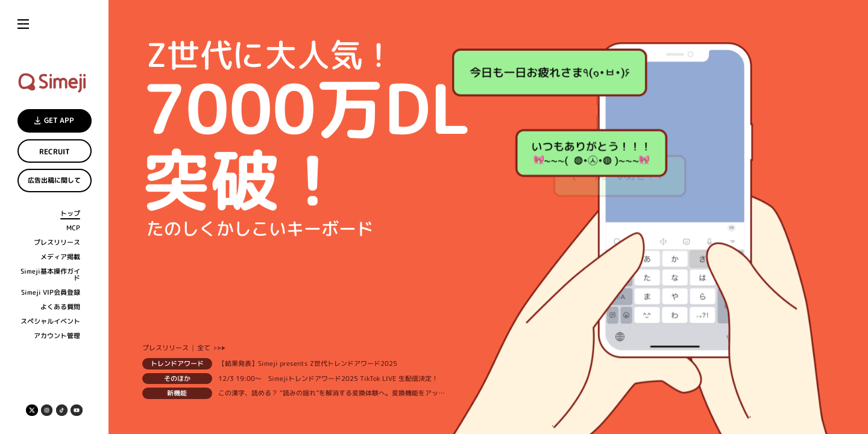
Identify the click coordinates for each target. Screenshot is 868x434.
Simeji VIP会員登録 (51, 293)
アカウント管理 (57, 336)
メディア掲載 (60, 257)
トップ (70, 214)
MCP (73, 228)
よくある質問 (60, 307)
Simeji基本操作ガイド (50, 275)
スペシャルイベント (50, 322)
